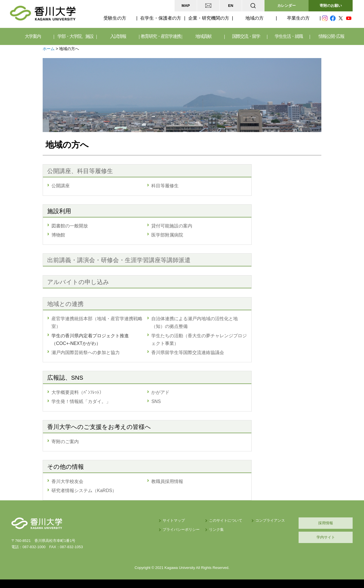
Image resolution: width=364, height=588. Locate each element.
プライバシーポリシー (181, 530)
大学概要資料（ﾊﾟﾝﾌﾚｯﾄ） (78, 392)
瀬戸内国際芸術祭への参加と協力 (86, 352)
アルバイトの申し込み (78, 282)
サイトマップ (174, 520)
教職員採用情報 (167, 481)
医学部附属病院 (167, 235)
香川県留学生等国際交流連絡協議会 (188, 352)
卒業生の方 (298, 18)
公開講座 (61, 186)
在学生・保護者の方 (161, 18)
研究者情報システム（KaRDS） (84, 491)
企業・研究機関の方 (209, 18)
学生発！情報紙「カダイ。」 (81, 401)
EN (231, 6)
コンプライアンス (270, 520)
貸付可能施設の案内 (172, 226)
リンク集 (216, 530)
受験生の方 (115, 18)
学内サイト (326, 537)
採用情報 (326, 523)
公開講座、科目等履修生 (80, 171)
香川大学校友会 (67, 481)
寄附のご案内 (65, 442)
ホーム (49, 49)
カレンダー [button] (287, 6)
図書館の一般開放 (70, 226)
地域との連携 (65, 304)
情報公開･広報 (331, 36)
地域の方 (255, 18)
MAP (186, 6)
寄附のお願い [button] (331, 6)
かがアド (160, 392)
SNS (156, 401)
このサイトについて (226, 520)
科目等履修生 (165, 186)
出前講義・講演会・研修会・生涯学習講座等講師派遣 (119, 260)
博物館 (58, 235)
